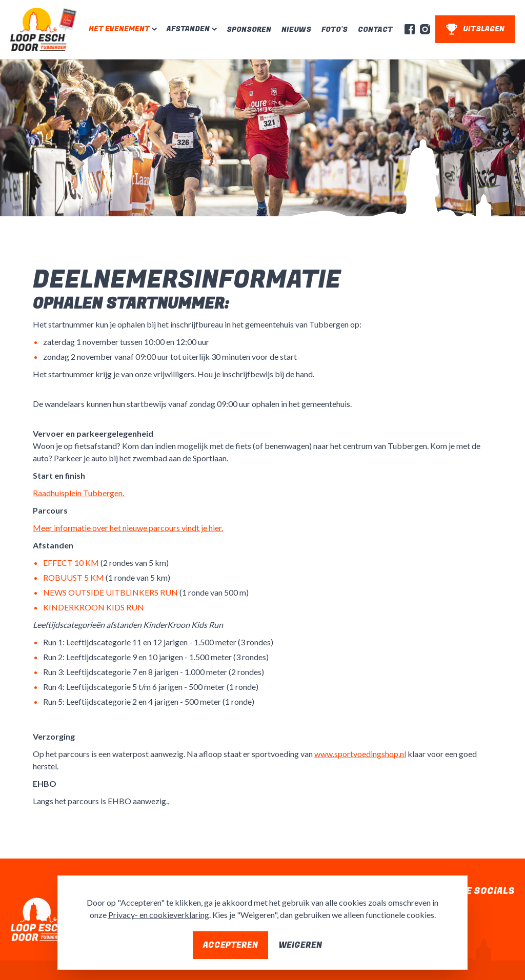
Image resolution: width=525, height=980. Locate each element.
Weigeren (300, 945)
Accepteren (230, 945)
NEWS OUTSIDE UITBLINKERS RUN (110, 592)
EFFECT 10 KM (71, 563)
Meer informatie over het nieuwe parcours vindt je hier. (128, 528)
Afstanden (188, 29)
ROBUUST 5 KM (74, 577)
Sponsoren (249, 29)
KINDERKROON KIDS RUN (94, 607)
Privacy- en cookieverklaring (159, 915)
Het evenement (119, 29)
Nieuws (296, 29)
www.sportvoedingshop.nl (360, 754)
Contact (375, 29)
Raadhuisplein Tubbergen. (79, 493)
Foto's (335, 29)
